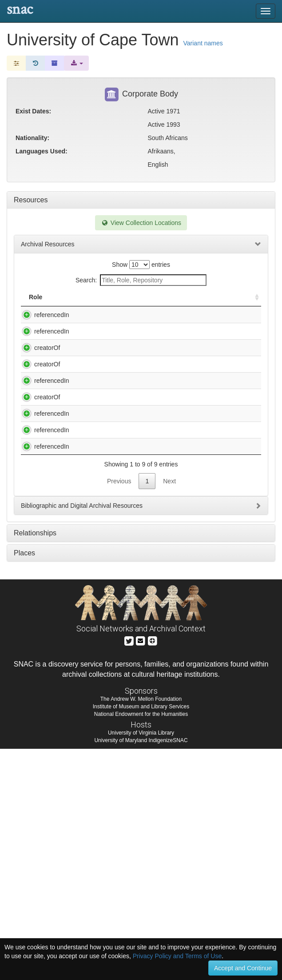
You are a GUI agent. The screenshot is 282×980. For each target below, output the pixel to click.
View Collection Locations (141, 223)
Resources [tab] (31, 200)
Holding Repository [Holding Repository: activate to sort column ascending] (199, 301)
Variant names (203, 43)
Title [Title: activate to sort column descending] (79, 306)
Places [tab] (24, 784)
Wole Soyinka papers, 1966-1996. (116, 599)
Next (169, 712)
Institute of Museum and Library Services (141, 938)
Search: (141, 280)
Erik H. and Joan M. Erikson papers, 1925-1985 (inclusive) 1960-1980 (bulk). (119, 376)
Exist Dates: (33, 111)
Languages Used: (42, 151)
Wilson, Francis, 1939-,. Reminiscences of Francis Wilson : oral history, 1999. (117, 565)
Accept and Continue (243, 968)
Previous (119, 712)
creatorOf (38, 401)
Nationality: (32, 138)
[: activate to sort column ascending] (253, 302)
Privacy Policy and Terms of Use (177, 956)
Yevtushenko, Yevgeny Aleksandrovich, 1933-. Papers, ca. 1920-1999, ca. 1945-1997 (117, 660)
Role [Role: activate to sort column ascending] (36, 306)
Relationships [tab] (35, 764)
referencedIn (43, 324)
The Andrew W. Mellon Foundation (141, 930)
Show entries (141, 265)
